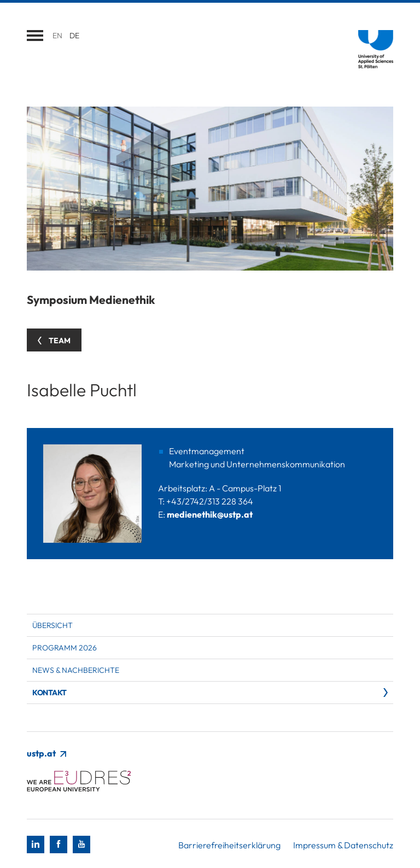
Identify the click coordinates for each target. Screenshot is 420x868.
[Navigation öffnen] (35, 36)
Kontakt (49, 693)
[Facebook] (59, 844)
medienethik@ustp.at (210, 514)
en (57, 36)
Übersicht (52, 625)
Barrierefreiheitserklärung (229, 845)
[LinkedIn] (36, 844)
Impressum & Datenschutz (343, 845)
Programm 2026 (65, 648)
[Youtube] (81, 844)
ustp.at (46, 753)
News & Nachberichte (76, 670)
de (74, 36)
